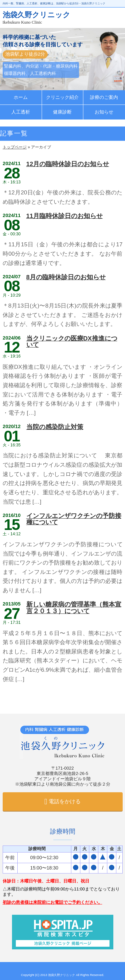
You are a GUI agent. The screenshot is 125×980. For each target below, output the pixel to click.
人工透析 (21, 112)
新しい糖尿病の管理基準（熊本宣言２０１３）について (74, 608)
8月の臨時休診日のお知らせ (66, 277)
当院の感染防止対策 (55, 427)
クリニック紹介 (62, 97)
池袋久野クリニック (62, 975)
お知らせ (104, 112)
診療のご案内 (104, 97)
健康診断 (62, 112)
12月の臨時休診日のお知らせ (68, 164)
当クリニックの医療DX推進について (72, 342)
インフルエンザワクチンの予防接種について (74, 519)
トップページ (15, 147)
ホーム (21, 97)
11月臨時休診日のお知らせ (65, 216)
